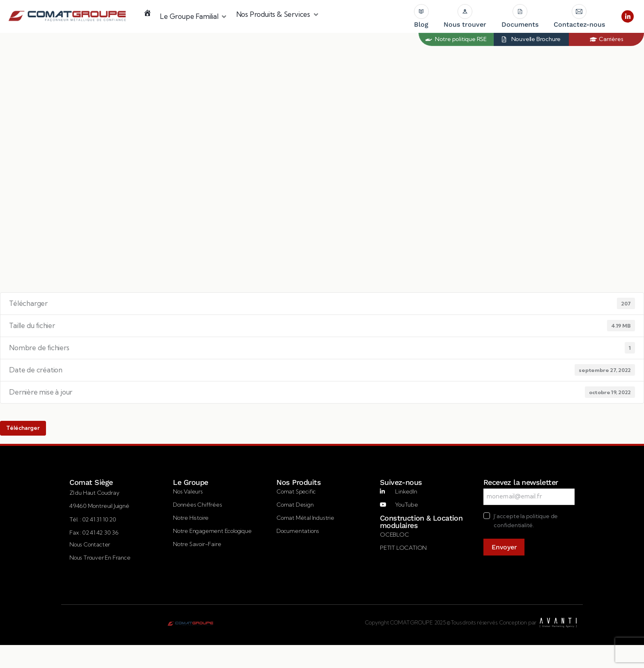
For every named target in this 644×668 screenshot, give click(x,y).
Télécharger (23, 428)
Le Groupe (190, 482)
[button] (194, 16)
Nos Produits (298, 482)
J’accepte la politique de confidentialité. (526, 521)
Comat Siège (91, 482)
